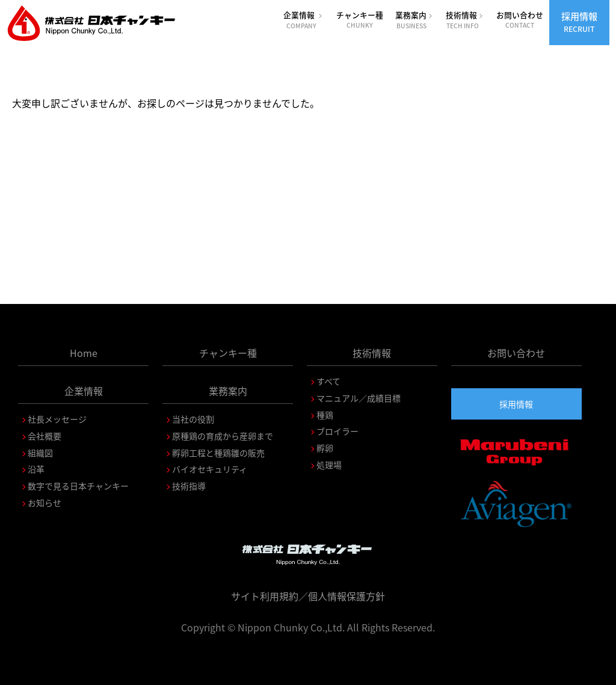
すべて (328, 381)
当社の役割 (193, 419)
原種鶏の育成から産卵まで (223, 436)
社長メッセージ (57, 419)
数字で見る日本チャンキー (78, 486)
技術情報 (465, 20)
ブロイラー (337, 431)
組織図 (40, 453)
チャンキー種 (360, 19)
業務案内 (414, 20)
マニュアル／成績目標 (359, 398)
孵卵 (325, 448)
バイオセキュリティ (210, 469)
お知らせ (45, 503)
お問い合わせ (520, 19)
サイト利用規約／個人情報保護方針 (308, 596)
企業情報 (303, 20)
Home (84, 353)
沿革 (36, 469)
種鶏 (325, 415)
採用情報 (579, 22)
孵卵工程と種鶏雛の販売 (218, 453)
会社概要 (45, 436)
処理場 (329, 465)
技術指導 (189, 486)
